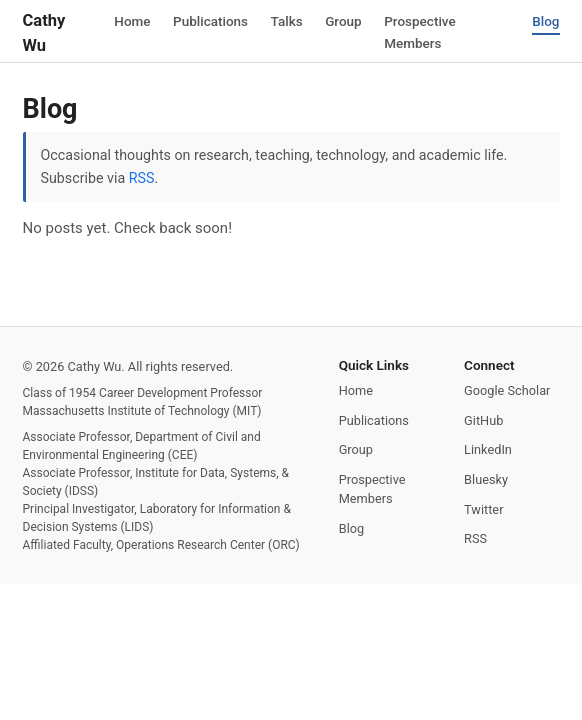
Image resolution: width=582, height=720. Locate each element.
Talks (287, 20)
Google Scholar (507, 390)
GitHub (483, 420)
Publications (210, 20)
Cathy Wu (44, 33)
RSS (142, 178)
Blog (545, 20)
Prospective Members (419, 31)
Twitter (483, 509)
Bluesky (486, 479)
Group (343, 20)
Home (132, 20)
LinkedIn (488, 449)
